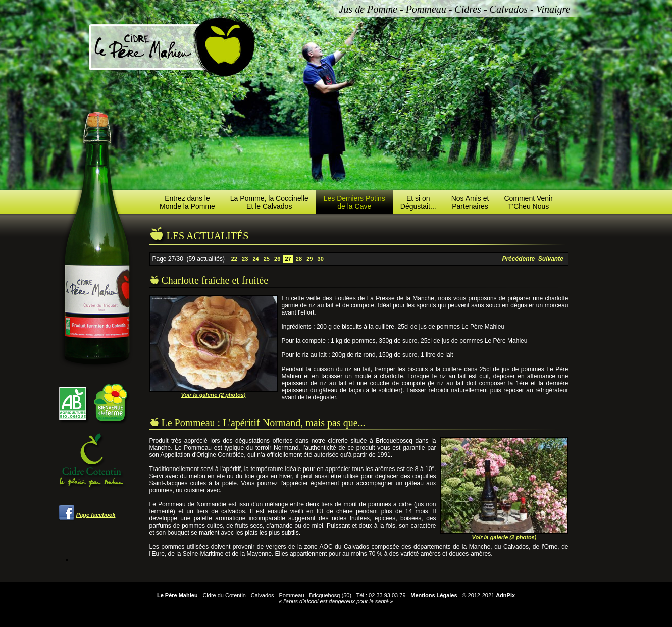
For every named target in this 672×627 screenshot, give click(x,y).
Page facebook (96, 515)
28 (299, 259)
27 (288, 259)
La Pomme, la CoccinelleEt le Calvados (269, 202)
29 (309, 259)
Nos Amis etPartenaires (470, 202)
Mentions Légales (434, 595)
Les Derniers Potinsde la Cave (354, 202)
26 (277, 259)
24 (255, 259)
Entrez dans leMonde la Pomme (187, 202)
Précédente (518, 259)
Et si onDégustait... (418, 202)
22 (234, 259)
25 (267, 259)
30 (320, 259)
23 (245, 259)
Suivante (551, 259)
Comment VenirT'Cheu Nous (528, 202)
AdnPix (505, 595)
